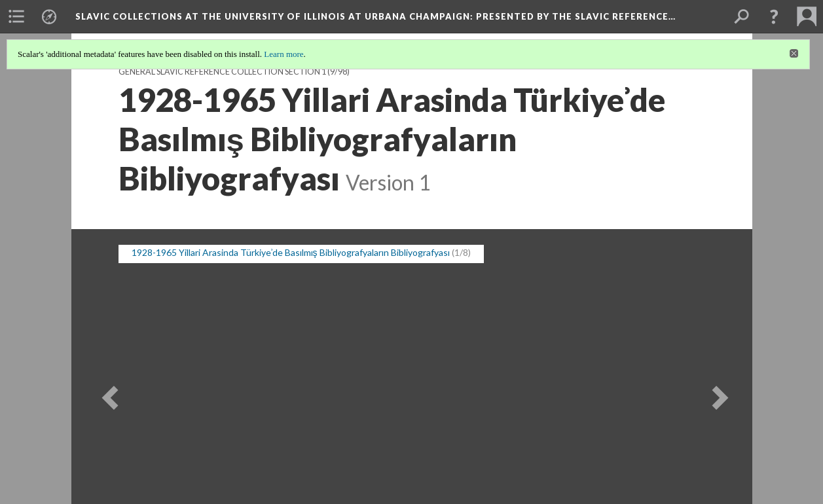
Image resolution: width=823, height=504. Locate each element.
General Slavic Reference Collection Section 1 (222, 72)
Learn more (283, 54)
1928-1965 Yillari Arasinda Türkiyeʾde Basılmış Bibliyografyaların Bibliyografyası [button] (291, 252)
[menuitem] (16, 16)
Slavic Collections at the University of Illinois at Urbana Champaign (375, 16)
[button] (774, 16)
